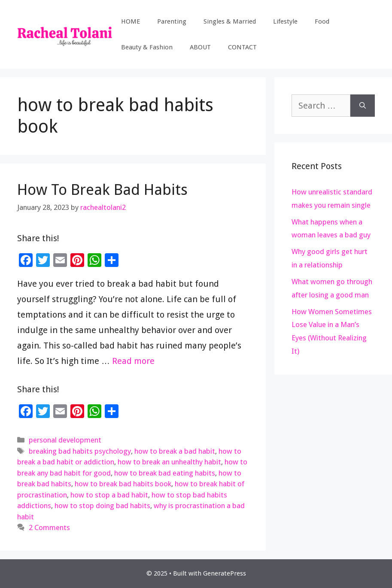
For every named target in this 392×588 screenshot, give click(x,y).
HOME (131, 21)
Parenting (172, 21)
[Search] (363, 106)
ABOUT (200, 47)
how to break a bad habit (175, 451)
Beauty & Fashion (147, 47)
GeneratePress (225, 573)
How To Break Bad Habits (102, 189)
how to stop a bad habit (109, 495)
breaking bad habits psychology (80, 451)
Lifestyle (285, 21)
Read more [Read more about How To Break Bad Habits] (133, 361)
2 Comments (49, 527)
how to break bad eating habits (165, 473)
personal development (65, 440)
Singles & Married (230, 21)
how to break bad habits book (123, 484)
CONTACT (242, 47)
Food (322, 21)
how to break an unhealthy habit (169, 462)
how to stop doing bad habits (102, 506)
